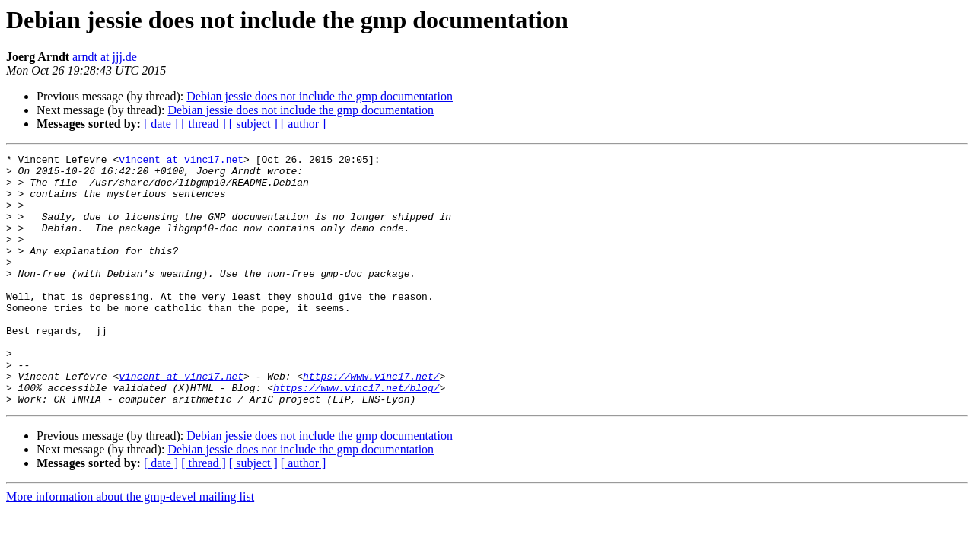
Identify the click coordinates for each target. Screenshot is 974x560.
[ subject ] (253, 124)
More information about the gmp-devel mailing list (130, 547)
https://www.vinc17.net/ (371, 422)
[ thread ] (204, 124)
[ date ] (161, 124)
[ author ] (304, 124)
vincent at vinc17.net (181, 161)
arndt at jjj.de (105, 57)
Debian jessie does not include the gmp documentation (320, 96)
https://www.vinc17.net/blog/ (356, 435)
